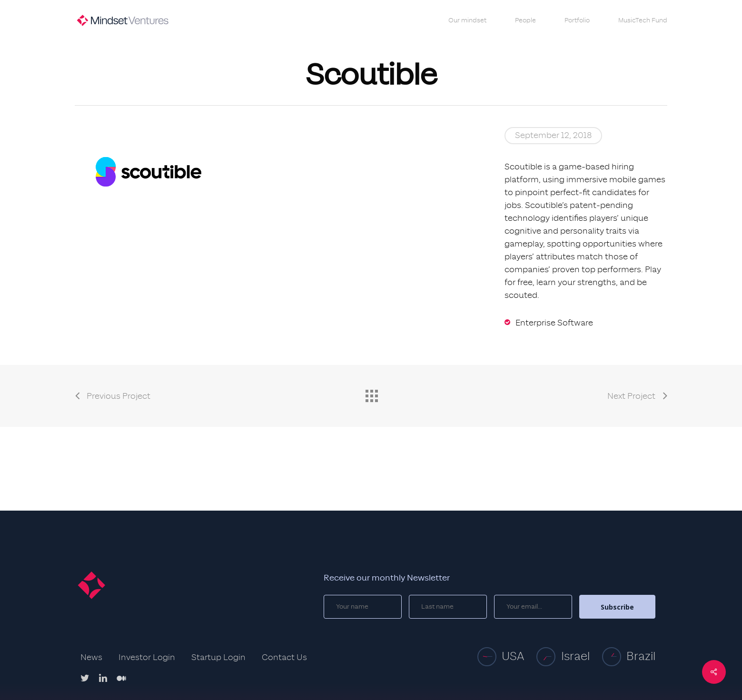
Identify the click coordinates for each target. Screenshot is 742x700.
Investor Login (147, 658)
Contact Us (284, 658)
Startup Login (218, 658)
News (91, 658)
